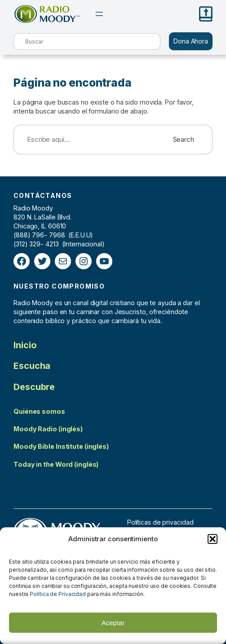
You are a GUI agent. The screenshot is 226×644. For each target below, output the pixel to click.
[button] (213, 539)
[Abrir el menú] (99, 14)
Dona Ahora (191, 41)
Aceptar (113, 623)
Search (184, 139)
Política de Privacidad (58, 594)
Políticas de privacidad (160, 522)
